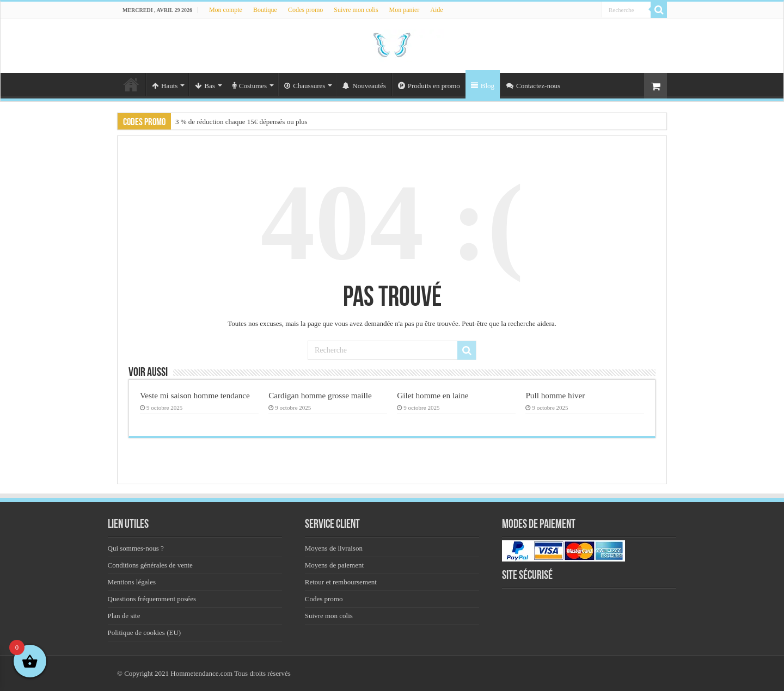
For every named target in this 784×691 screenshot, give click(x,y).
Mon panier (405, 10)
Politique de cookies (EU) (145, 633)
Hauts (165, 86)
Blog (483, 86)
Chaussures (305, 86)
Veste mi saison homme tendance (195, 395)
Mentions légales (132, 582)
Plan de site (124, 616)
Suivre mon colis (356, 10)
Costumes (250, 86)
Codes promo (305, 10)
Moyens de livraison (334, 548)
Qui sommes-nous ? (136, 548)
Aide (436, 10)
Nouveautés (364, 86)
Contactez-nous (533, 86)
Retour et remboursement (341, 582)
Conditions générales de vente (150, 565)
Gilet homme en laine (433, 395)
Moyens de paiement (334, 565)
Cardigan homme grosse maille (320, 395)
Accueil (131, 84)
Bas (205, 86)
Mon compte (226, 10)
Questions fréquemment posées (152, 599)
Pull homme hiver (555, 395)
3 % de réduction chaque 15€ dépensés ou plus (241, 122)
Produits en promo (429, 86)
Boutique (265, 10)
